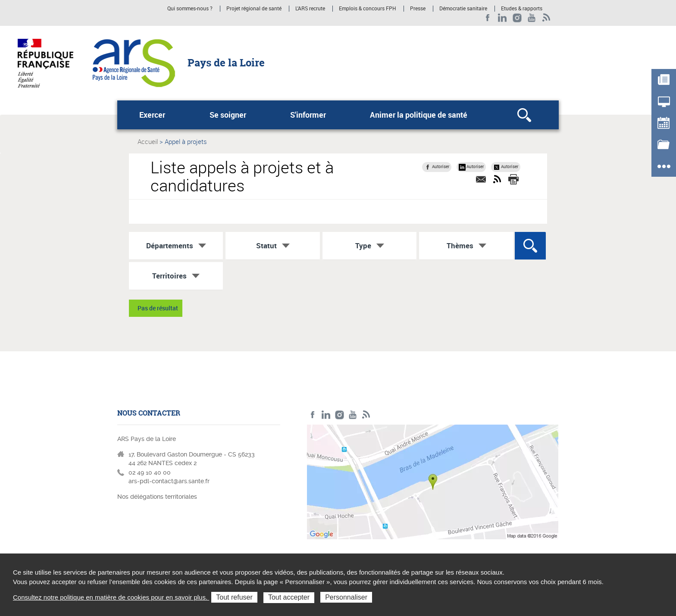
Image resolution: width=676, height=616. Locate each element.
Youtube (532, 18)
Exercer (152, 115)
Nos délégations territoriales (158, 497)
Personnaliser (346, 597)
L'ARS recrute (310, 9)
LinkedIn (502, 18)
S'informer (308, 115)
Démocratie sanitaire (463, 9)
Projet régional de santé (254, 9)
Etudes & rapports (522, 9)
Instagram (517, 18)
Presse (418, 9)
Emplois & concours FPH (368, 9)
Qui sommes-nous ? (190, 9)
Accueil (148, 141)
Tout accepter (289, 597)
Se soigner (228, 115)
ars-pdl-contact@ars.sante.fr (169, 481)
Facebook (488, 18)
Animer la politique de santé (419, 115)
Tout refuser (234, 597)
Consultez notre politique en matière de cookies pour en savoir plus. (111, 597)
